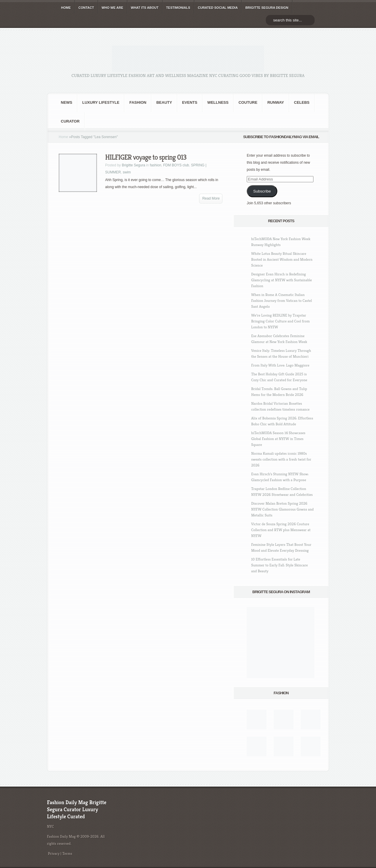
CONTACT (86, 8)
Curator (70, 121)
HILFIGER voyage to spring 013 (146, 157)
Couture (248, 102)
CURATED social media (218, 8)
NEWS (67, 102)
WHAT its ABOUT (145, 8)
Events (190, 102)
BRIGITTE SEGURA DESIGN (267, 8)
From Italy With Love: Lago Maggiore (280, 365)
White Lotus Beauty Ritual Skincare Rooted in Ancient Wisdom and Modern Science (282, 259)
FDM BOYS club (176, 165)
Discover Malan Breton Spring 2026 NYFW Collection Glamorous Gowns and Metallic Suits (282, 509)
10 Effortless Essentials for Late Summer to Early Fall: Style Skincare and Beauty (280, 565)
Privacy (54, 853)
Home (63, 137)
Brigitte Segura (134, 165)
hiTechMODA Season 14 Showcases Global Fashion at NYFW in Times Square (278, 439)
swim (127, 172)
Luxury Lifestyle (101, 102)
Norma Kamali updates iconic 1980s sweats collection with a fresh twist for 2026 (281, 459)
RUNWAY (276, 102)
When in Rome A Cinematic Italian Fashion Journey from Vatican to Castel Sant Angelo (282, 301)
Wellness (218, 102)
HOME (66, 8)
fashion (138, 102)
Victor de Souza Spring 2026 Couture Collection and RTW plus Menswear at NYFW (281, 530)
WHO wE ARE (113, 8)
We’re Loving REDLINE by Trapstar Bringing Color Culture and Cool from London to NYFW (280, 321)
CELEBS (302, 102)
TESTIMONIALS (178, 8)
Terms (67, 853)
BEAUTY (164, 102)
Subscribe (262, 191)
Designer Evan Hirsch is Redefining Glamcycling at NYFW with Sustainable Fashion (282, 280)
